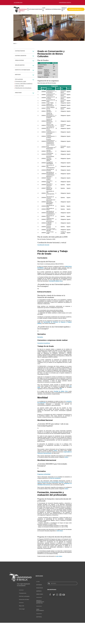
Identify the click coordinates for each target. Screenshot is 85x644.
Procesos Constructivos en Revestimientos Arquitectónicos (50, 141)
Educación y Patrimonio (49, 185)
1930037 (44, 188)
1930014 (44, 132)
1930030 (44, 182)
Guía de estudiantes (55, 478)
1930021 (44, 151)
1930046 (44, 101)
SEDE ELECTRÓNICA (40, 610)
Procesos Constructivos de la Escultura (50, 132)
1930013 (44, 125)
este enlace (60, 531)
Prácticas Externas (49, 227)
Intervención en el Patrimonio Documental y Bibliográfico (51, 202)
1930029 (44, 178)
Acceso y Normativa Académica (24, 84)
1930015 (44, 136)
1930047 (44, 108)
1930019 (44, 141)
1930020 (44, 147)
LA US (28, 9)
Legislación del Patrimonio (50, 219)
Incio (15, 43)
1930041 (44, 216)
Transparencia (23, 593)
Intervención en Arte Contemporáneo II (50, 193)
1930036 (44, 185)
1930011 (44, 111)
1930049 (44, 170)
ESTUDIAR (32, 9)
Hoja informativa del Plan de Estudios (47, 83)
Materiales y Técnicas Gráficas (49, 178)
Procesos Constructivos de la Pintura (50, 136)
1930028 (44, 174)
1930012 (44, 115)
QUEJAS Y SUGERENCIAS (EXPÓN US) (40, 602)
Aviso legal (22, 609)
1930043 (44, 227)
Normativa (40, 337)
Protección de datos (24, 600)
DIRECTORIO (40, 594)
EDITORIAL (39, 617)
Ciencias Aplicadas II (49, 151)
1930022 (44, 158)
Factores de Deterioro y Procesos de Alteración (49, 121)
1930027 (44, 166)
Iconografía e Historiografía (50, 163)
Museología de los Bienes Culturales (50, 223)
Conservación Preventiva (50, 154)
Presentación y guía (21, 81)
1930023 (44, 163)
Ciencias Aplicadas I (49, 111)
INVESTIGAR (38, 9)
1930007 (44, 95)
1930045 (44, 98)
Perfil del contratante (24, 596)
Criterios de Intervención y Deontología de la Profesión (51, 115)
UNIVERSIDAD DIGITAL (65, 3)
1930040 (44, 209)
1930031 (44, 193)
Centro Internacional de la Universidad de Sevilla (51, 482)
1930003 (44, 92)
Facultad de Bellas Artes (56, 281)
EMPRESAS (49, 9)
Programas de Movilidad (44, 474)
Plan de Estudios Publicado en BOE (46, 239)
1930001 (44, 103)
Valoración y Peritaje (49, 182)
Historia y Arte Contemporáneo (50, 125)
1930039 (44, 206)
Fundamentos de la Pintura (50, 98)
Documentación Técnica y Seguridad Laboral (50, 158)
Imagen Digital (50, 103)
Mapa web (21, 606)
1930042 (44, 219)
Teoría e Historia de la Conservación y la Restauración (51, 147)
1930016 (44, 121)
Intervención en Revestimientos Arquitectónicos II (51, 213)
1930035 (44, 230)
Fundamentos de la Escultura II (50, 95)
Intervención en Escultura (50, 170)
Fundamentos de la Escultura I (50, 92)
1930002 (44, 105)
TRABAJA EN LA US (64, 9)
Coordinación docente (43, 245)
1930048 (44, 128)
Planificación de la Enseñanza (23, 88)
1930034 (44, 223)
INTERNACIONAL (57, 9)
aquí (61, 389)
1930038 (44, 198)
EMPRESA (39, 591)
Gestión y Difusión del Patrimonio (49, 188)
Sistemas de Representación (50, 105)
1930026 (44, 154)
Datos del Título (20, 86)
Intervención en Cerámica (50, 197)
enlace (55, 451)
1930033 (44, 213)
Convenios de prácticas (44, 343)
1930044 (44, 233)
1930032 (44, 202)
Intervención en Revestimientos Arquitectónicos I (50, 174)
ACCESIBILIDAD (18, 3)
